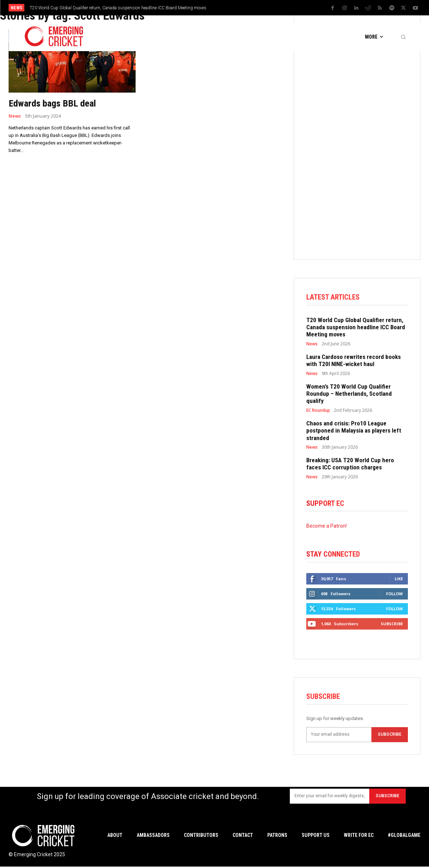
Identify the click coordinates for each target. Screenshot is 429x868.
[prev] (261, 8)
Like (399, 580)
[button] (403, 37)
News (15, 116)
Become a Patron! (326, 527)
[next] (273, 8)
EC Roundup (318, 411)
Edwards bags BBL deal (55, 103)
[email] (339, 736)
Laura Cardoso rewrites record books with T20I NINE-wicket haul (354, 361)
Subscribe (392, 625)
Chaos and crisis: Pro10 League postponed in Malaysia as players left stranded (354, 431)
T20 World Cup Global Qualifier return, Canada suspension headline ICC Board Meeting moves (118, 8)
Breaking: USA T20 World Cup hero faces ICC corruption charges (350, 464)
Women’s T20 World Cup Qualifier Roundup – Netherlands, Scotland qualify (349, 394)
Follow (394, 595)
